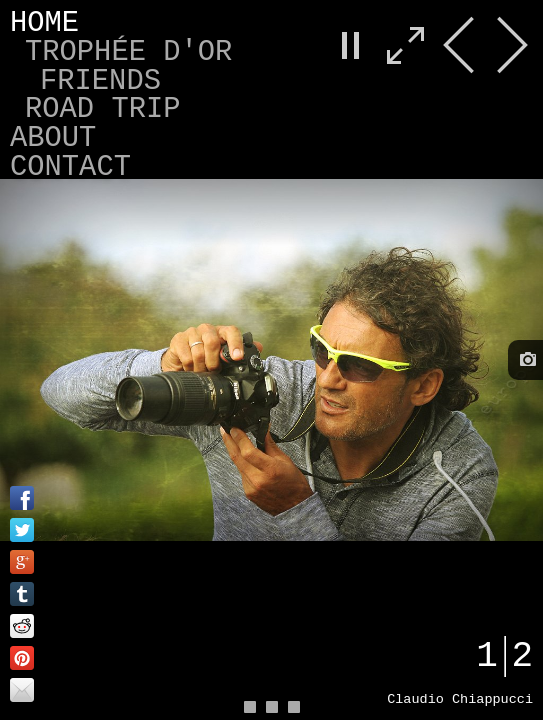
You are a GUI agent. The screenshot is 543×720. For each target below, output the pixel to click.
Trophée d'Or (128, 52)
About (53, 138)
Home (44, 23)
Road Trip (103, 109)
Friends (100, 81)
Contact (70, 167)
